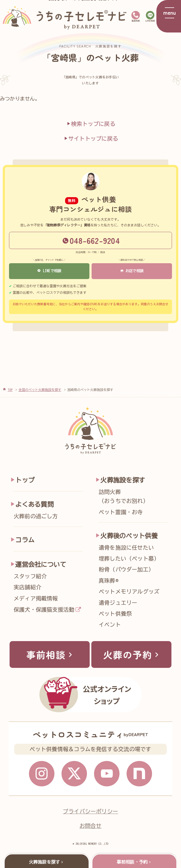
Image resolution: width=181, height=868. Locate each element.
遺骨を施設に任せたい (126, 548)
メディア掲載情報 (36, 598)
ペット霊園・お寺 (121, 512)
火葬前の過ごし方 (36, 516)
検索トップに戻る (90, 124)
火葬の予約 (132, 654)
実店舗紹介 (27, 587)
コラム (25, 540)
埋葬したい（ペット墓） (129, 559)
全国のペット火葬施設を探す (40, 390)
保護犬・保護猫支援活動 (44, 610)
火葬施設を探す (123, 480)
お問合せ (91, 826)
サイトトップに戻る (90, 138)
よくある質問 (34, 504)
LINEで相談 (49, 271)
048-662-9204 (91, 240)
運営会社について (41, 565)
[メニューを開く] (169, 16)
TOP (10, 390)
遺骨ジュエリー (118, 603)
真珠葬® (108, 581)
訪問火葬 (135, 498)
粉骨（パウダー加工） (126, 569)
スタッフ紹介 (30, 576)
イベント (110, 625)
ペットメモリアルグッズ (129, 592)
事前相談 (51, 654)
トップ (25, 480)
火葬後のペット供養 (129, 536)
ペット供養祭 (115, 614)
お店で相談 (132, 271)
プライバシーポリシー (90, 811)
